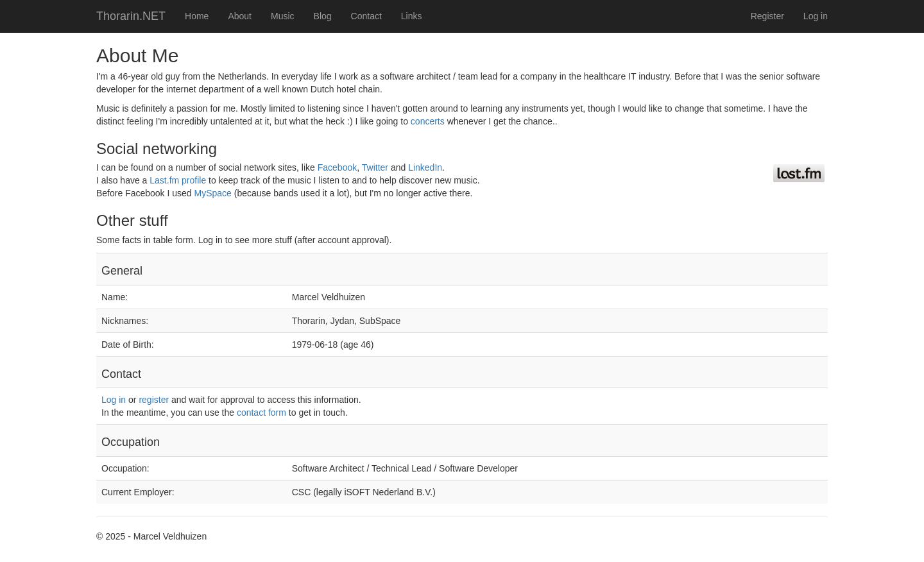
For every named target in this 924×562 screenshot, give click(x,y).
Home (197, 16)
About (240, 16)
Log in (816, 16)
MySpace (213, 193)
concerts (428, 121)
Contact (366, 16)
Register (767, 16)
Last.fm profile (178, 180)
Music (283, 16)
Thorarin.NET (131, 16)
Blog (323, 16)
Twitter (375, 167)
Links (412, 16)
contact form (261, 413)
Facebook (337, 167)
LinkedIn (425, 167)
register (154, 400)
